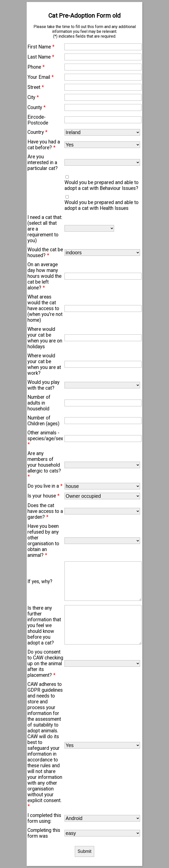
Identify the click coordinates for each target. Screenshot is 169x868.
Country (37, 132)
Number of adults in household (39, 403)
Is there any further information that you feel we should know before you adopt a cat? (44, 625)
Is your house (43, 496)
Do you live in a (45, 486)
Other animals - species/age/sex (45, 439)
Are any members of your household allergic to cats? (44, 465)
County (37, 107)
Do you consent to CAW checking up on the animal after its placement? (45, 664)
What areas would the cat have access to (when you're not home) (45, 308)
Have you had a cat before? (44, 145)
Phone (36, 67)
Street (36, 87)
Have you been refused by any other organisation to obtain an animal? (43, 541)
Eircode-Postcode (38, 120)
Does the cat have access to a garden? (45, 511)
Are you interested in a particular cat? (43, 163)
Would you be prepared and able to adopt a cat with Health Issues (102, 205)
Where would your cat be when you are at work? (44, 364)
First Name (41, 47)
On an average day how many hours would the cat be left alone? (44, 276)
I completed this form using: (44, 818)
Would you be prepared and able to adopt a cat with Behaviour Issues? (102, 185)
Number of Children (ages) (43, 421)
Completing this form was (44, 833)
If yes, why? (40, 581)
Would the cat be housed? (45, 253)
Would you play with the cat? (43, 385)
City (33, 97)
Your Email (41, 77)
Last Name (41, 57)
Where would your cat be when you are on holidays (45, 338)
